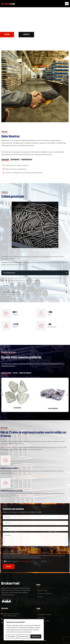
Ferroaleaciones (35, 273)
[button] (3, 395)
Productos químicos (35, 292)
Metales (35, 286)
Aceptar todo (36, 636)
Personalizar (12, 636)
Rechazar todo (24, 636)
